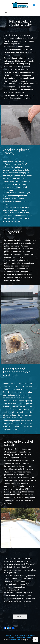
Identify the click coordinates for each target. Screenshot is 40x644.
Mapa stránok (26, 637)
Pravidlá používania (12, 635)
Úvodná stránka (14, 637)
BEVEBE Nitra (15, 640)
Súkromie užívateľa (27, 635)
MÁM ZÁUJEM (20, 617)
